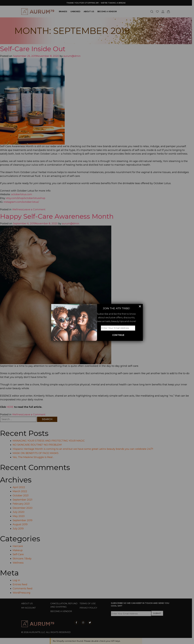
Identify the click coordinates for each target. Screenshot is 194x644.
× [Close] (140, 306)
